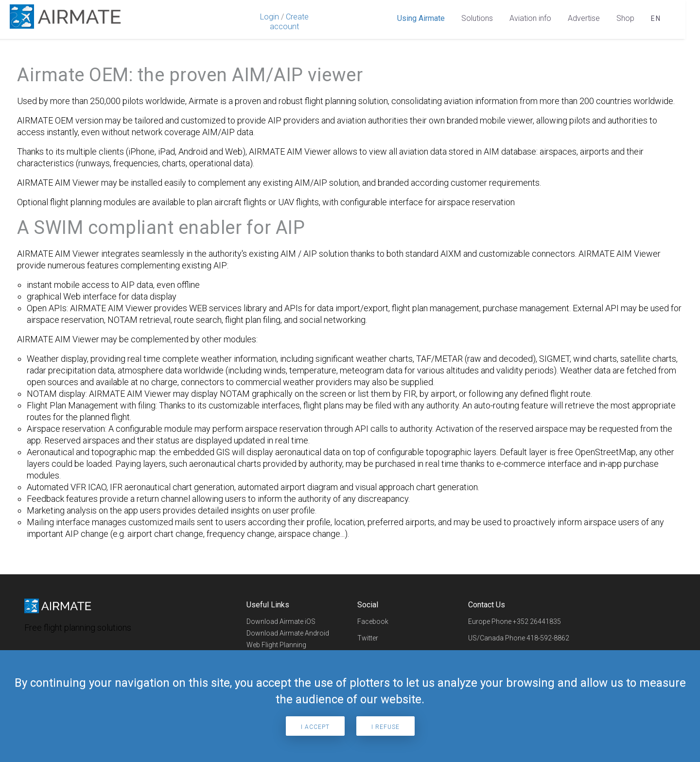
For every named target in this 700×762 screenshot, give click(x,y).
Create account (289, 22)
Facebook (373, 621)
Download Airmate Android (288, 633)
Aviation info (530, 18)
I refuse (385, 727)
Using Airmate (421, 18)
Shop (625, 18)
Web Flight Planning (276, 645)
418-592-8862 (548, 638)
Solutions (477, 18)
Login (270, 17)
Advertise (584, 18)
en (656, 18)
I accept (315, 727)
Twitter (368, 638)
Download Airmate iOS (281, 621)
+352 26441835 (537, 621)
